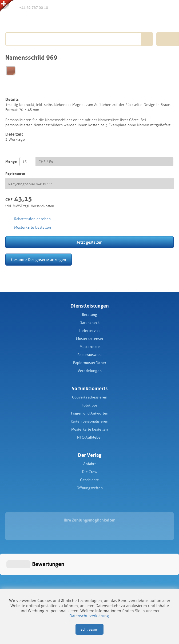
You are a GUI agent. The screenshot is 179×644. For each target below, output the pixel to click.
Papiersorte (15, 174)
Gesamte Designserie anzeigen (39, 260)
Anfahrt (89, 464)
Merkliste (145, 8)
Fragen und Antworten (90, 413)
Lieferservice (90, 331)
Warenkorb (168, 7)
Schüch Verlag (35, 22)
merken (9, 90)
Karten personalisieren (89, 421)
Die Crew (90, 472)
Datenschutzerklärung (89, 616)
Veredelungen (90, 371)
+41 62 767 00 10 (29, 7)
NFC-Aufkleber (89, 437)
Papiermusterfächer (90, 363)
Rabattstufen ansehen (32, 219)
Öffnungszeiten (90, 488)
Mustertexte (90, 347)
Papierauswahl (89, 355)
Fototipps (89, 405)
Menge (11, 162)
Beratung (89, 315)
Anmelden (156, 8)
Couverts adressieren (90, 397)
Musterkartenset (90, 339)
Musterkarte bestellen (89, 429)
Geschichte (89, 480)
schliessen (89, 629)
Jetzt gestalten (89, 242)
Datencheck (89, 323)
